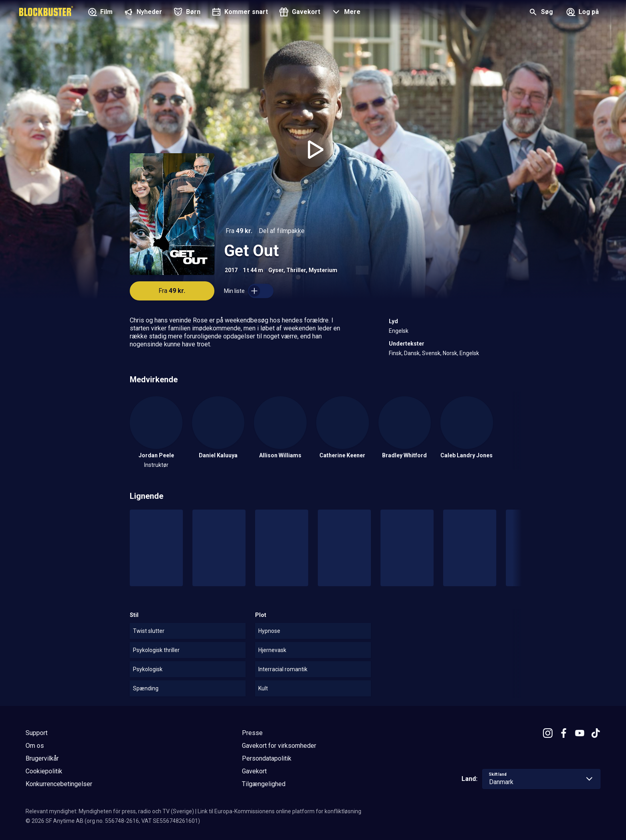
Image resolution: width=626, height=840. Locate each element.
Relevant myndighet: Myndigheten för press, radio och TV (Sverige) (110, 811)
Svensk (431, 353)
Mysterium (323, 270)
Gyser (276, 270)
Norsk (450, 353)
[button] (345, 13)
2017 (231, 270)
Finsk (395, 353)
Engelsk (399, 331)
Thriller (296, 270)
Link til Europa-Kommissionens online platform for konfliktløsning (279, 811)
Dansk (412, 353)
